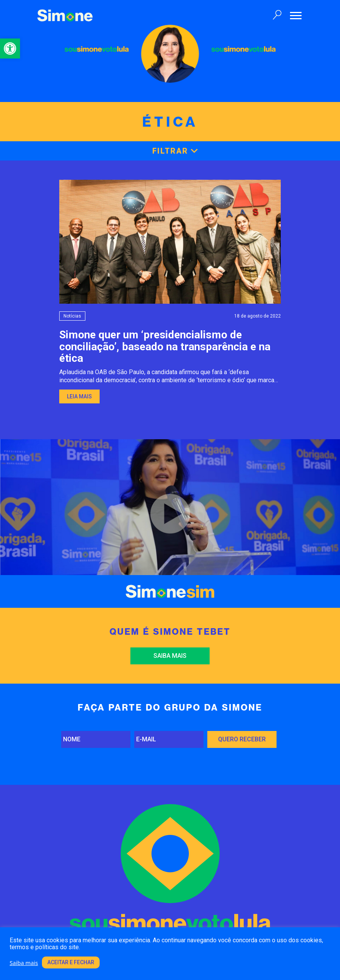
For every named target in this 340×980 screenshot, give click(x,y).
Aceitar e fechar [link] (71, 962)
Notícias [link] (72, 316)
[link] (10, 48)
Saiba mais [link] (170, 656)
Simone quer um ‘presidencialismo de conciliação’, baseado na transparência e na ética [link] (165, 347)
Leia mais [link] (79, 396)
